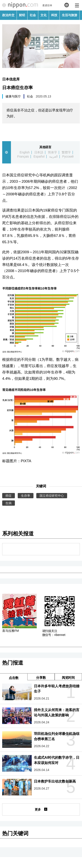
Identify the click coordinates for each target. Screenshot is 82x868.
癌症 (9, 496)
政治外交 (8, 15)
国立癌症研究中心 (52, 496)
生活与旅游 (70, 15)
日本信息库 (11, 79)
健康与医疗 (13, 96)
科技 (54, 15)
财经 (22, 15)
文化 (44, 15)
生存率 (26, 496)
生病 (9, 503)
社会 (33, 15)
